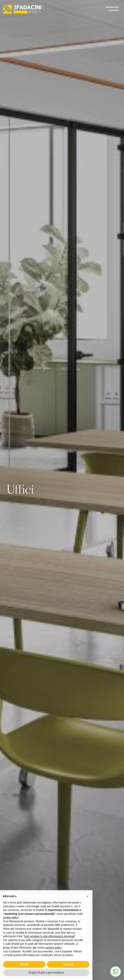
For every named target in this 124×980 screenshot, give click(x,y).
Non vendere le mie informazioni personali (49, 936)
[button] (87, 896)
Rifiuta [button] (24, 964)
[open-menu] (112, 9)
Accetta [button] (68, 964)
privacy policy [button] (54, 948)
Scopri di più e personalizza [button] (46, 973)
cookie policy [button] (11, 917)
